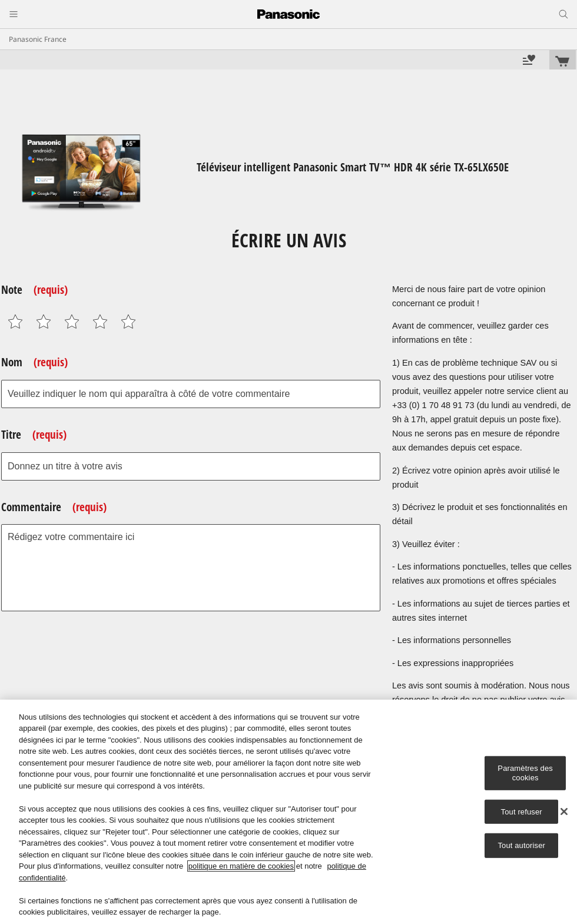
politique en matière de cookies (241, 866)
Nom (34, 362)
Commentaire (54, 507)
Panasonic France (38, 39)
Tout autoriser (521, 845)
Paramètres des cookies (525, 773)
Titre (34, 435)
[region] (288, 812)
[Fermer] (564, 812)
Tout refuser (522, 811)
